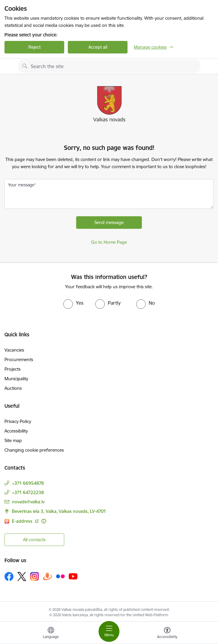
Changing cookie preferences (34, 450)
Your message (21, 185)
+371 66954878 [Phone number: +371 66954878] (28, 483)
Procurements (19, 359)
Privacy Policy (18, 421)
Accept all (98, 47)
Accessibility (16, 431)
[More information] (44, 521)
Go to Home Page (109, 242)
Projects (13, 369)
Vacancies (14, 350)
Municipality (16, 379)
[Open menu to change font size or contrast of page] (167, 634)
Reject (34, 47)
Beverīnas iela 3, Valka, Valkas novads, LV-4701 (59, 511)
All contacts (34, 540)
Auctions (13, 388)
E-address (23, 521)
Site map (13, 440)
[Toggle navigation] (109, 631)
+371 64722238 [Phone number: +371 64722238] (28, 492)
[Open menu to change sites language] (51, 634)
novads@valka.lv (28, 502)
